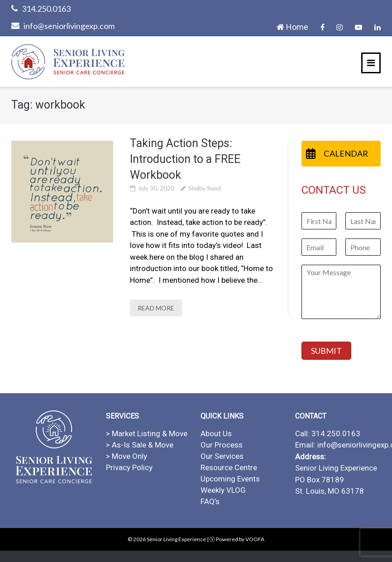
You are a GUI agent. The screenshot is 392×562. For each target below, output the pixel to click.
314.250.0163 (46, 9)
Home (292, 27)
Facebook (323, 27)
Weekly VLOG (223, 490)
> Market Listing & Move (147, 433)
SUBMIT (326, 351)
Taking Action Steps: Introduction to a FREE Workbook (185, 159)
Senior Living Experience (176, 539)
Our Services (222, 456)
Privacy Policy (129, 467)
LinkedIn (378, 27)
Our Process (222, 445)
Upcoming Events (230, 479)
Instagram (339, 27)
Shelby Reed (205, 188)
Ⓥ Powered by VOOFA (237, 539)
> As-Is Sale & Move (140, 445)
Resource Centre (229, 467)
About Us (216, 433)
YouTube (359, 27)
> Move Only (127, 456)
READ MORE (156, 308)
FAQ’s (210, 501)
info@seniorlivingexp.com (69, 26)
